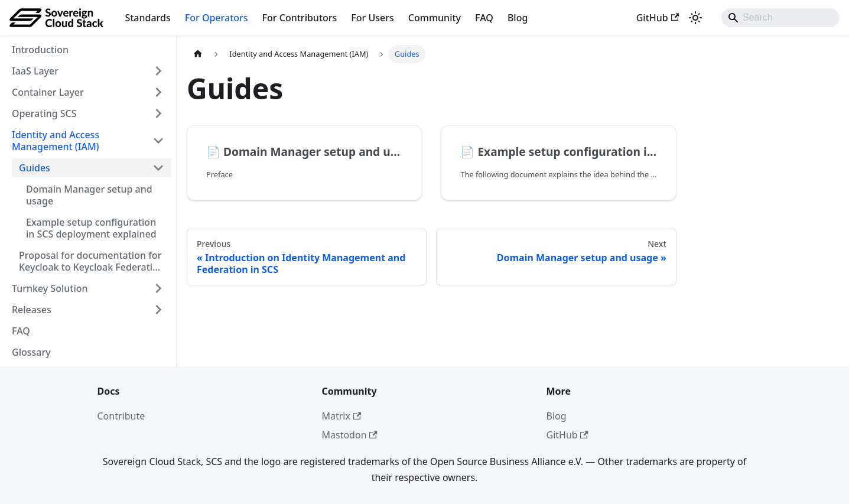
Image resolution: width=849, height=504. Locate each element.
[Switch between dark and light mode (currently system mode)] (695, 18)
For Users (372, 18)
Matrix (342, 416)
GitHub (658, 18)
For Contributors (300, 18)
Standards (147, 18)
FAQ (484, 18)
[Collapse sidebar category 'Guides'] (158, 168)
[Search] (780, 18)
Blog (518, 18)
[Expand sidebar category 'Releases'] (158, 310)
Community (435, 18)
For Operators (217, 18)
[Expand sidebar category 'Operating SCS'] (158, 113)
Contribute (121, 416)
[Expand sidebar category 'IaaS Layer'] (158, 71)
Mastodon (350, 435)
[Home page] (198, 54)
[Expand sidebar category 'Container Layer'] (158, 92)
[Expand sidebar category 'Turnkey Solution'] (158, 288)
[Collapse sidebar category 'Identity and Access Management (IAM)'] (158, 141)
